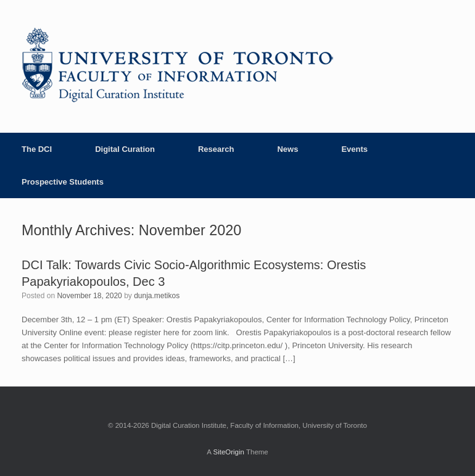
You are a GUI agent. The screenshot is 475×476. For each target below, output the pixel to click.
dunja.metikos (157, 296)
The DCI (37, 149)
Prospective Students (63, 182)
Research (216, 149)
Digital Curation (125, 149)
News (287, 149)
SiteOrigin (229, 452)
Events (354, 149)
